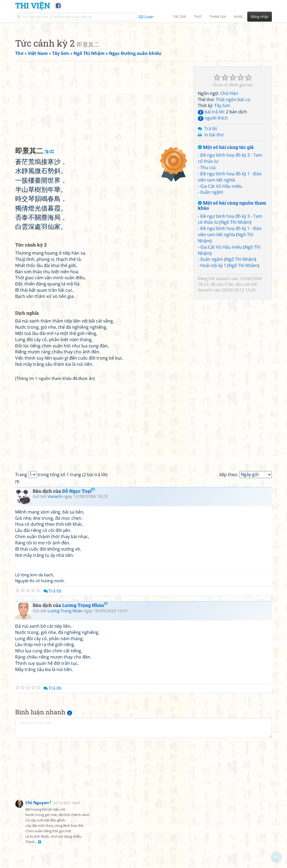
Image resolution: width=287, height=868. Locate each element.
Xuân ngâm (212, 268)
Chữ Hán (229, 169)
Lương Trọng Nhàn (85, 681)
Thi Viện (33, 5)
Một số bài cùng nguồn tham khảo (232, 281)
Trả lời (211, 204)
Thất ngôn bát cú (233, 175)
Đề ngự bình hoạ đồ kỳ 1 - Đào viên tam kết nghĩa (230, 253)
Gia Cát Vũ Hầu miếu (221, 262)
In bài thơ (214, 211)
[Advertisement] (143, 64)
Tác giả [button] (180, 17)
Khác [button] (239, 17)
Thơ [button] (198, 17)
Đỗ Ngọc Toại (79, 567)
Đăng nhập (260, 17)
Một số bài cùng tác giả (226, 223)
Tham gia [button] (218, 17)
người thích (213, 194)
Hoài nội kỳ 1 (213, 341)
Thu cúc (208, 243)
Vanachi (223, 354)
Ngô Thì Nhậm (235, 298)
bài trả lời (211, 188)
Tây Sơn (222, 181)
